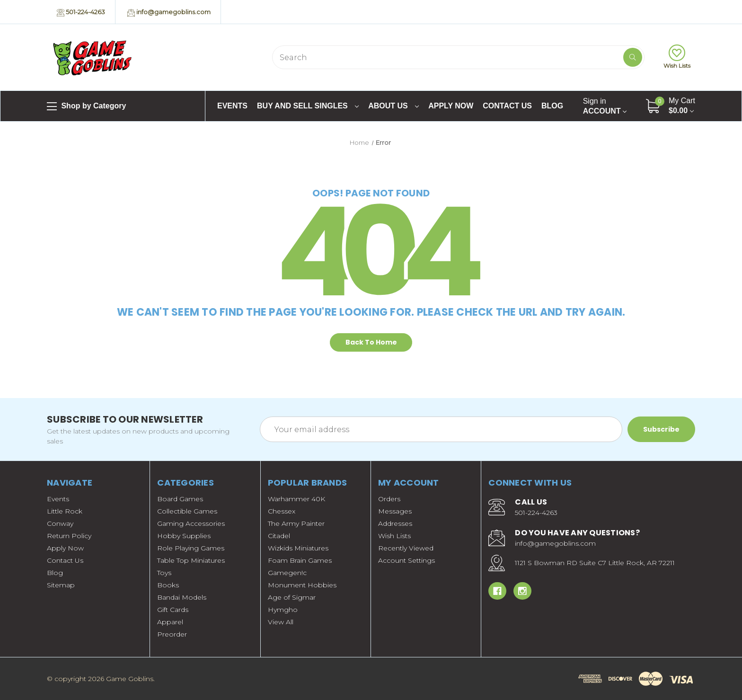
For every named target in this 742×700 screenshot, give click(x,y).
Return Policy (69, 536)
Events (232, 106)
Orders (389, 499)
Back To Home (371, 342)
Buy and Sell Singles (308, 106)
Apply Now (451, 106)
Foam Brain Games (300, 560)
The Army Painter (296, 523)
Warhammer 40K (296, 499)
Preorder (172, 634)
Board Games (180, 499)
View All (281, 622)
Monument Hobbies (302, 585)
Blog (552, 106)
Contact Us (507, 106)
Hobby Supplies (184, 536)
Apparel (170, 622)
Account (605, 106)
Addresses (395, 523)
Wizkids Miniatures (298, 548)
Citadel (279, 536)
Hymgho (283, 610)
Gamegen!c (287, 573)
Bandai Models (182, 597)
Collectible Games (187, 511)
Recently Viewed (406, 548)
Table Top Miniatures (191, 560)
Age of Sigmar (292, 597)
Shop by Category (86, 106)
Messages (395, 511)
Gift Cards (173, 610)
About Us (393, 106)
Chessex (282, 511)
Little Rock (65, 511)
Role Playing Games (191, 548)
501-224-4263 (81, 12)
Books (168, 585)
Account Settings (406, 560)
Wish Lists (677, 57)
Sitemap (61, 585)
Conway (60, 523)
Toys (164, 573)
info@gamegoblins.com (169, 12)
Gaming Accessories (191, 523)
